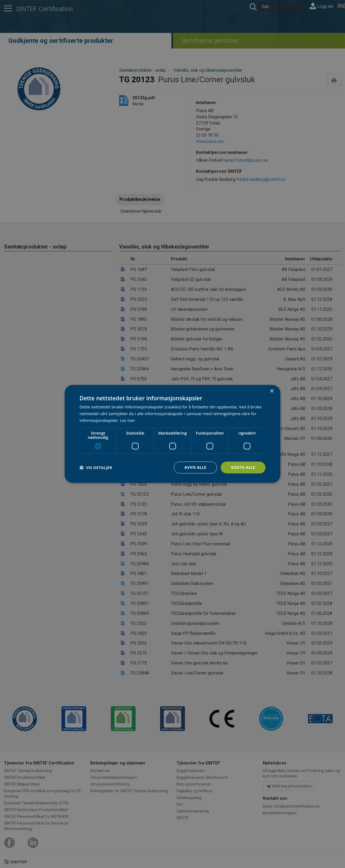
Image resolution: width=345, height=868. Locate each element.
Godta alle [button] (243, 467)
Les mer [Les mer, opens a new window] (127, 420)
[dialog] (172, 434)
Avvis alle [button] (195, 467)
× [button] (272, 391)
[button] (96, 467)
